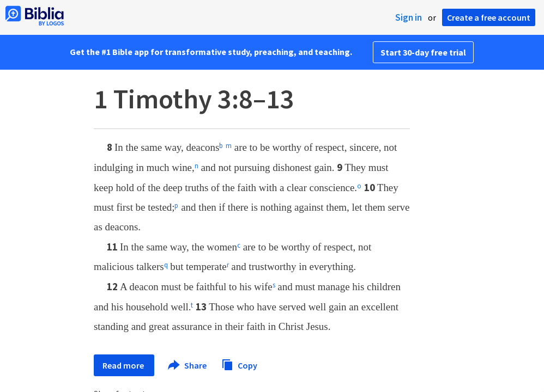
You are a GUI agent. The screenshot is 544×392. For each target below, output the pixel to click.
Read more (124, 365)
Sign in (409, 17)
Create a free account (489, 17)
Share (188, 365)
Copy (239, 364)
